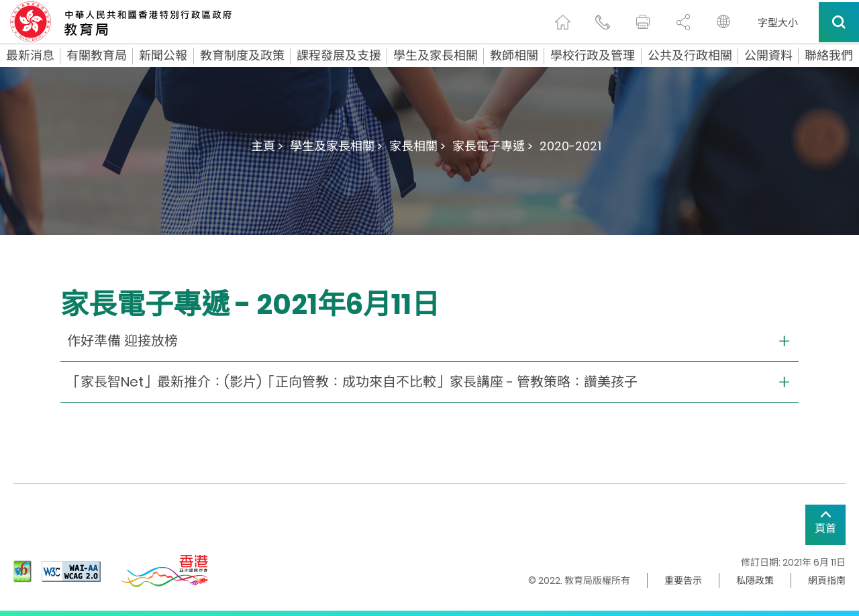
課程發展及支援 (339, 56)
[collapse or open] (429, 341)
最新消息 (30, 56)
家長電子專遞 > (493, 146)
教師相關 (514, 56)
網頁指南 (827, 580)
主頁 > (267, 146)
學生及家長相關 (436, 56)
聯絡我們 (829, 56)
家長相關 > (417, 146)
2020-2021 (570, 146)
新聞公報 (163, 56)
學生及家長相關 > (336, 146)
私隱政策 (755, 580)
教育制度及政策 (242, 56)
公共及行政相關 (690, 56)
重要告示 (683, 580)
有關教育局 (97, 56)
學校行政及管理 (593, 56)
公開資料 (768, 56)
